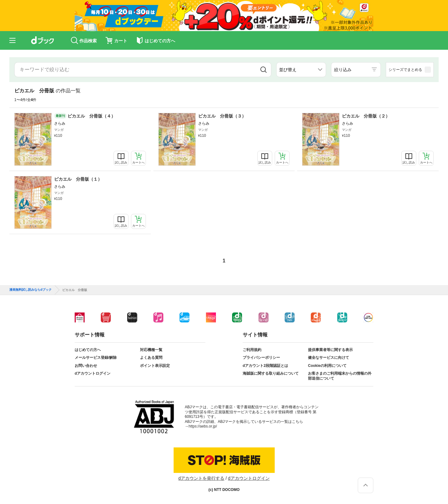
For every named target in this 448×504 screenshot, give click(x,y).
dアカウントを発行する (201, 478)
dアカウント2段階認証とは (265, 366)
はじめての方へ (88, 350)
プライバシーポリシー (261, 358)
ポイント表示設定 (155, 366)
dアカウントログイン (93, 373)
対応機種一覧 (151, 350)
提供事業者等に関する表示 (330, 350)
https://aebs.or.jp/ (203, 426)
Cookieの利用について (327, 366)
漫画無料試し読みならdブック (30, 290)
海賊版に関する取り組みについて (271, 373)
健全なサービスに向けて (329, 358)
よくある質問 (151, 358)
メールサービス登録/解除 (96, 358)
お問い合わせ (86, 366)
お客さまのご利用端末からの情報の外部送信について (340, 376)
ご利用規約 (252, 350)
